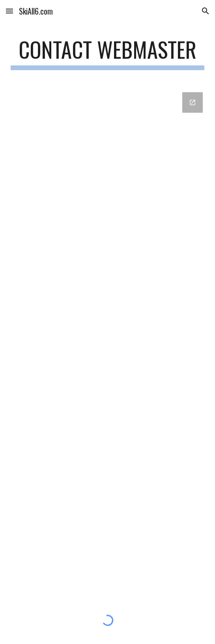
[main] (107, 53)
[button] (9, 11)
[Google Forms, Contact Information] (107, 340)
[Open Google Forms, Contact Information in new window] (193, 102)
